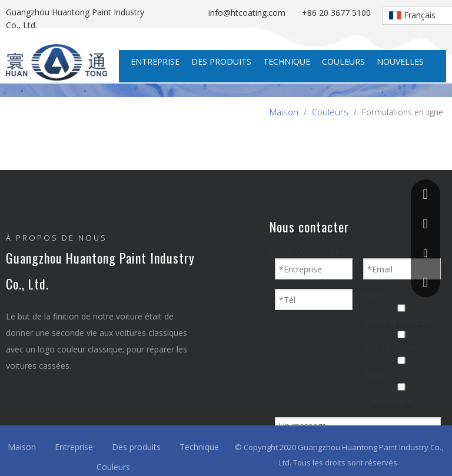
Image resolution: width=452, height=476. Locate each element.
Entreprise (74, 447)
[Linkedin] (44, 402)
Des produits (136, 447)
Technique (199, 447)
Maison (22, 447)
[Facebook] (16, 402)
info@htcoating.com (249, 13)
